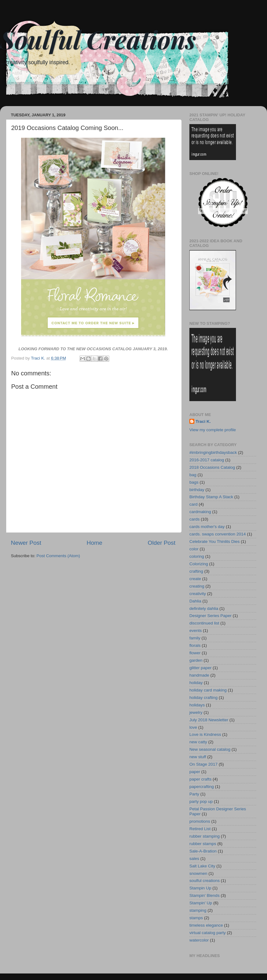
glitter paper (200, 668)
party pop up (201, 801)
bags (194, 482)
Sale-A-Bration (203, 851)
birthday (197, 490)
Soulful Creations (98, 39)
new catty (198, 742)
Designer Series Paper (210, 616)
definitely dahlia (204, 609)
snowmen (198, 873)
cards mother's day (207, 527)
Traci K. (203, 421)
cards (195, 519)
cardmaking (200, 512)
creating (197, 586)
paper (195, 772)
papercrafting (202, 787)
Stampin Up (200, 888)
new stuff (198, 757)
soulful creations (205, 881)
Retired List (200, 829)
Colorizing (199, 564)
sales (194, 859)
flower (195, 653)
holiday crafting (204, 698)
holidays (197, 705)
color (194, 549)
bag (193, 475)
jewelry (196, 712)
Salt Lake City (202, 866)
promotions (200, 821)
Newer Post (26, 543)
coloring (197, 556)
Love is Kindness (205, 734)
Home (94, 543)
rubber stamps (203, 844)
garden (196, 660)
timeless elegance (206, 925)
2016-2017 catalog (207, 460)
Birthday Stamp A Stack (211, 497)
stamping (198, 910)
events (196, 631)
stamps (196, 918)
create (195, 579)
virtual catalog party (208, 933)
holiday (196, 683)
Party (194, 794)
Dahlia (195, 601)
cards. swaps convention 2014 (218, 534)
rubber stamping (205, 836)
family (195, 638)
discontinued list (204, 623)
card (193, 504)
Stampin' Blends (204, 895)
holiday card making (208, 690)
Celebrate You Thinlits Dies (215, 541)
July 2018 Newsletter (209, 720)
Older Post (162, 543)
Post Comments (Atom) (58, 556)
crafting (196, 571)
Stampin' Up (201, 903)
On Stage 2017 (204, 764)
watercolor (199, 940)
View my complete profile (213, 430)
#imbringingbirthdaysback (213, 452)
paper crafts (200, 779)
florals (195, 645)
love (193, 727)
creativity (198, 594)
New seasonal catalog (210, 749)
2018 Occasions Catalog (212, 467)
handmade (199, 675)
